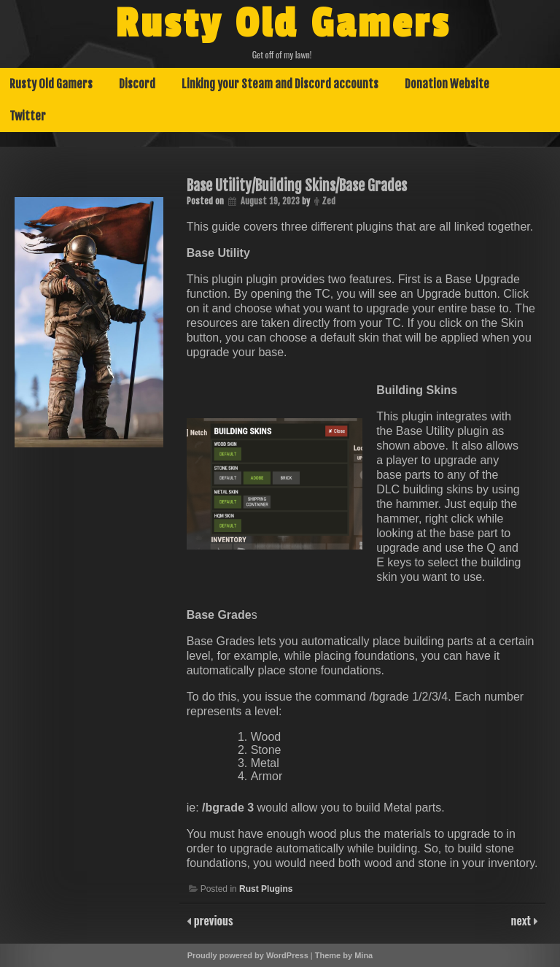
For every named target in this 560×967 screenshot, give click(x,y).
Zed (328, 201)
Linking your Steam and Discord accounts (280, 84)
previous (212, 920)
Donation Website (447, 84)
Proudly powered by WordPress (248, 955)
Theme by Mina (344, 955)
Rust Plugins (266, 889)
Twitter (28, 116)
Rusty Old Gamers (283, 24)
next (522, 920)
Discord (137, 84)
